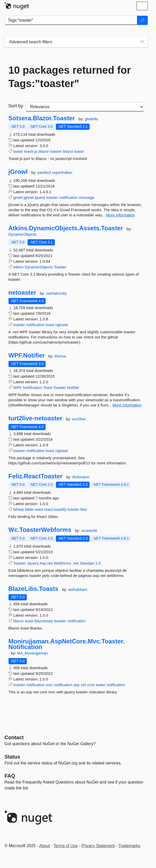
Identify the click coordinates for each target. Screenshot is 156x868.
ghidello (91, 119)
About (45, 846)
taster (101, 685)
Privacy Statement (98, 846)
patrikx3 (45, 172)
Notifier (73, 388)
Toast (48, 388)
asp (76, 685)
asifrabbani (78, 589)
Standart (87, 563)
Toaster (60, 267)
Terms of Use (66, 846)
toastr (18, 151)
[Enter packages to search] (71, 20)
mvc (49, 685)
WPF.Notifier (27, 355)
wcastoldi (89, 530)
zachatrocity (56, 293)
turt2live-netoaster (35, 418)
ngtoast (61, 325)
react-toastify (55, 509)
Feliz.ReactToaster (36, 476)
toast (50, 325)
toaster (56, 151)
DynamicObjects (23, 234)
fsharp (19, 509)
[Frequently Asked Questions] (10, 776)
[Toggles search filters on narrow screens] (142, 42)
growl (18, 197)
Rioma (60, 356)
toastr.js (31, 151)
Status (12, 757)
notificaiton (63, 685)
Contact (14, 737)
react (39, 509)
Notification (32, 388)
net (84, 685)
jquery (40, 197)
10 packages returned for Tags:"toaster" (70, 77)
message (87, 197)
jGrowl (18, 172)
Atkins (18, 267)
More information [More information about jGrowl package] (121, 215)
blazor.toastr (73, 151)
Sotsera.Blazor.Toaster (42, 118)
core (91, 685)
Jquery (33, 563)
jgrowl (29, 197)
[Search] (142, 20)
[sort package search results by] (85, 107)
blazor (44, 151)
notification (68, 197)
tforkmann (81, 477)
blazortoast (44, 621)
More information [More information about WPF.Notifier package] (127, 405)
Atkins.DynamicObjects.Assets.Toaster (66, 228)
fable (29, 509)
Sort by (16, 106)
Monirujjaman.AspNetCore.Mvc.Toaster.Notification (67, 644)
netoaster (22, 293)
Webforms (62, 563)
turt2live (79, 419)
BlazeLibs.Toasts (33, 589)
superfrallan (62, 172)
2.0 (98, 563)
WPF (18, 388)
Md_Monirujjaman (33, 653)
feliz (84, 509)
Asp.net (46, 563)
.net (75, 563)
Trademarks (129, 846)
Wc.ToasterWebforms (40, 530)
